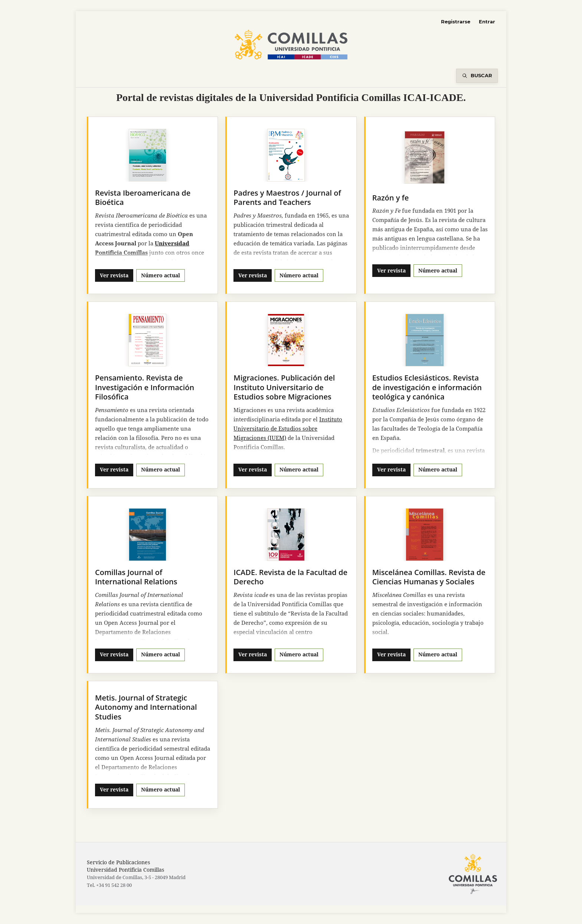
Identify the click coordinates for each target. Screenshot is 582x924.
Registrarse (456, 22)
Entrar (487, 22)
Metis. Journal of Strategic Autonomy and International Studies (146, 707)
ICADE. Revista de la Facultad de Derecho (290, 577)
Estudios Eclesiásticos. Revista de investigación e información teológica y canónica (427, 387)
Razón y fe (391, 198)
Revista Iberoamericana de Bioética (143, 198)
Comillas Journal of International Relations (136, 577)
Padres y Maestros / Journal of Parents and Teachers (287, 198)
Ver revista (114, 275)
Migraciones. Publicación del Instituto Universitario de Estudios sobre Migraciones (284, 387)
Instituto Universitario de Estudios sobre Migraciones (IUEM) (288, 428)
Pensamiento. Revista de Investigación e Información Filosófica (145, 387)
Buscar (481, 75)
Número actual (161, 275)
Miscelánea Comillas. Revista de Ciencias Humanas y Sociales (429, 577)
